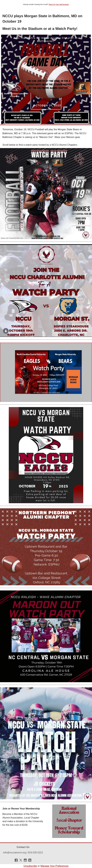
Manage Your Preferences (55, 866)
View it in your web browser (59, 4)
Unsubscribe (30, 866)
